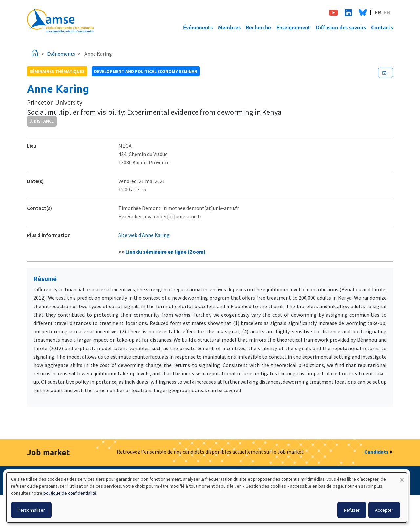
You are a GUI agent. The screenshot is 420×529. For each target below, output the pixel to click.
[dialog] (207, 497)
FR (378, 12)
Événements (198, 27)
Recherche (258, 27)
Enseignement (293, 27)
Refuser (352, 510)
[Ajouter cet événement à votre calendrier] (386, 73)
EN (387, 12)
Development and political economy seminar (146, 71)
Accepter (384, 510)
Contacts (382, 27)
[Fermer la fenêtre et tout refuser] (402, 477)
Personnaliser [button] (31, 510)
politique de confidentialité (70, 493)
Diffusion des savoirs (341, 27)
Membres (229, 27)
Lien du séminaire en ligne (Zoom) (166, 252)
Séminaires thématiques (57, 71)
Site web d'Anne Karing (144, 235)
